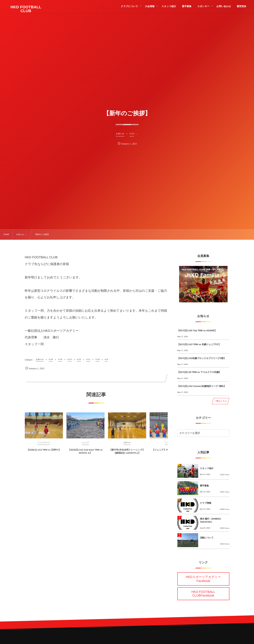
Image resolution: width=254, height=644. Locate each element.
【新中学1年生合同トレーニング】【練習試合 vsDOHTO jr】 (127, 453)
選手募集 (204, 486)
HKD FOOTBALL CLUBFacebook (203, 594)
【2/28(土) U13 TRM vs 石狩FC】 (44, 452)
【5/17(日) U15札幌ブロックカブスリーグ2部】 (202, 358)
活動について (207, 538)
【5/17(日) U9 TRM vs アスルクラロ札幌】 (199, 372)
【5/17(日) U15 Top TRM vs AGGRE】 (197, 330)
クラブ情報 (206, 503)
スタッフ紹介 (207, 468)
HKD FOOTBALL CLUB (26, 9)
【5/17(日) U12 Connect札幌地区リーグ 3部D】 (202, 386)
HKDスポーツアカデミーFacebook (203, 579)
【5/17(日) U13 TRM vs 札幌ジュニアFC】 (199, 344)
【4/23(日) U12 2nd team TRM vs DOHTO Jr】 (85, 453)
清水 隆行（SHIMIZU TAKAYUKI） (210, 520)
